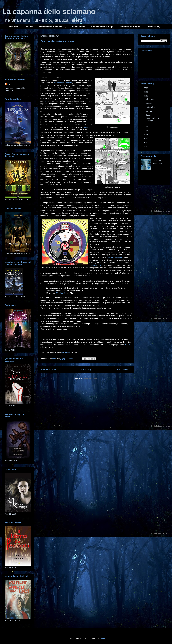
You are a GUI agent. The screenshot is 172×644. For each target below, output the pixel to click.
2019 (146, 88)
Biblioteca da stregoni (130, 27)
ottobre (150, 103)
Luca (10, 84)
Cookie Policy (153, 27)
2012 (146, 142)
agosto (149, 111)
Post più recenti (48, 370)
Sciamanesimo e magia (102, 27)
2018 (146, 92)
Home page (13, 27)
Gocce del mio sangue (57, 41)
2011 (146, 146)
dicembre (151, 99)
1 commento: (73, 359)
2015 (146, 131)
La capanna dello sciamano (49, 12)
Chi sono (29, 27)
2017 (146, 96)
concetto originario (115, 257)
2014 (146, 135)
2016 (146, 127)
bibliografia (66, 352)
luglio (149, 115)
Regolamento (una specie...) (53, 27)
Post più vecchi (124, 370)
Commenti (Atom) (90, 379)
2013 (146, 138)
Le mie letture (79, 27)
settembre (151, 107)
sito (45, 101)
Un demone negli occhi (158, 162)
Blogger (103, 638)
